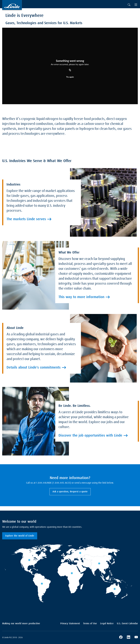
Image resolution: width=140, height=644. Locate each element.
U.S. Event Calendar (127, 624)
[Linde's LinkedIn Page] (129, 638)
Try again (70, 77)
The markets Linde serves (26, 260)
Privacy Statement (70, 624)
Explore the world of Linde (20, 536)
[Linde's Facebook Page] (121, 638)
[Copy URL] (70, 70)
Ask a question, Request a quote (70, 492)
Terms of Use (90, 624)
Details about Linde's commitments (34, 394)
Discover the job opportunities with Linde (90, 484)
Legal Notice (107, 624)
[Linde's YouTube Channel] (136, 638)
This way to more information (81, 316)
